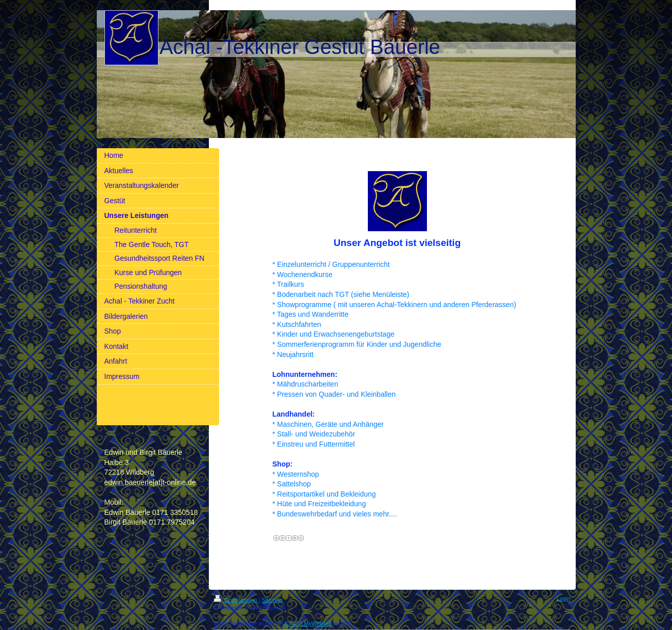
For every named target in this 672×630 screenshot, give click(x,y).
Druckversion (236, 600)
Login (564, 598)
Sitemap (272, 600)
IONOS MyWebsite (308, 623)
